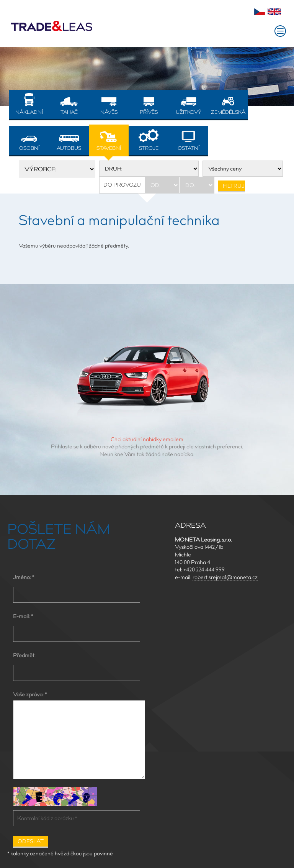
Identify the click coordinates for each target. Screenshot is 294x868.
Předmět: (24, 655)
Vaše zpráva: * (30, 694)
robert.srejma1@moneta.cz (225, 577)
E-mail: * (23, 616)
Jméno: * (24, 577)
